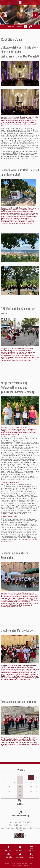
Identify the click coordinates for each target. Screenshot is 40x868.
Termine (19, 27)
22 (20, 791)
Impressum (9, 850)
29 (20, 796)
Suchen (31, 857)
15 (20, 787)
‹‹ (16, 771)
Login (14, 865)
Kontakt (31, 850)
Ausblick (10, 27)
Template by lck (21, 865)
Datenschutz (20, 850)
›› (25, 771)
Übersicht (9, 857)
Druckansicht (20, 857)
